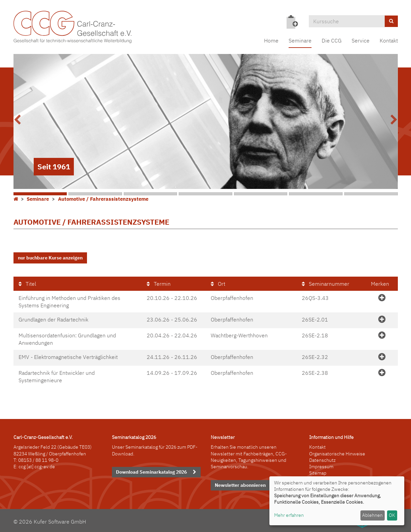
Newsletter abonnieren (240, 484)
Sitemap (318, 472)
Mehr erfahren (289, 515)
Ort (218, 283)
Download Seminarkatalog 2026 (151, 471)
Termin (159, 283)
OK (392, 515)
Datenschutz (322, 459)
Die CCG (332, 40)
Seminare (300, 40)
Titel (27, 283)
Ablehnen (372, 515)
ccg (22, 465)
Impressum (321, 465)
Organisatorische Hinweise (337, 452)
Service (361, 40)
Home (271, 40)
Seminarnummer (326, 283)
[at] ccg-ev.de (40, 465)
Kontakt (389, 40)
